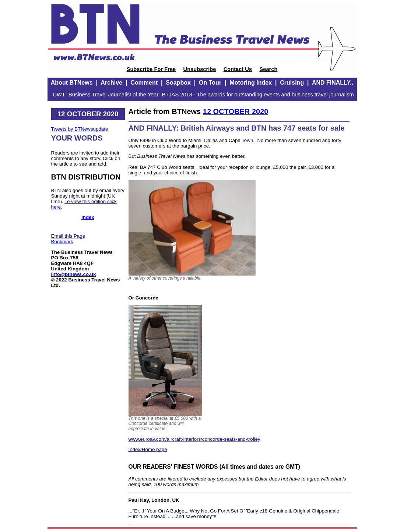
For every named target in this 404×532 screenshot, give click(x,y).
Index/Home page (148, 449)
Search (268, 69)
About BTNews (72, 83)
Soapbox (178, 83)
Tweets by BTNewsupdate (80, 129)
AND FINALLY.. (333, 83)
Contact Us (238, 69)
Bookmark (62, 242)
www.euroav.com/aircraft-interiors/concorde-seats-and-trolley (194, 439)
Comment (144, 83)
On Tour (210, 83)
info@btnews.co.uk (74, 274)
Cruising (292, 83)
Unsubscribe (200, 69)
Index (88, 217)
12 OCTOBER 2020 (236, 111)
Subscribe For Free (151, 69)
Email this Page (68, 236)
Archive (111, 83)
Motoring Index (251, 83)
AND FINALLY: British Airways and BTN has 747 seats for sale (237, 128)
